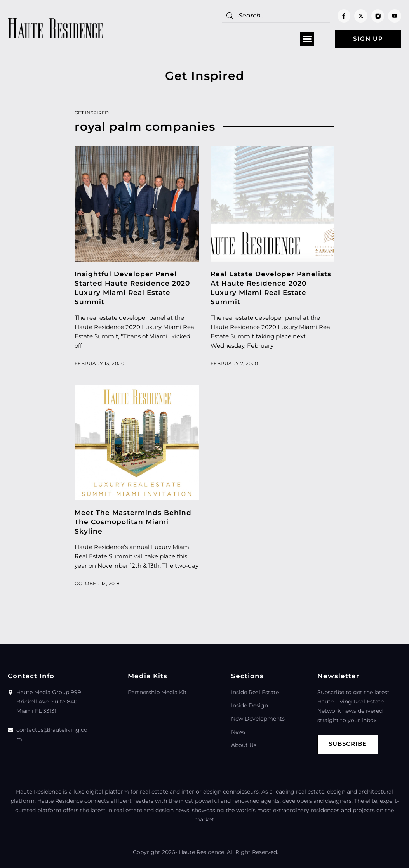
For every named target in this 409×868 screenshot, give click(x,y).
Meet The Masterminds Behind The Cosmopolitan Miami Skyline (133, 522)
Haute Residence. (202, 852)
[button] (307, 39)
